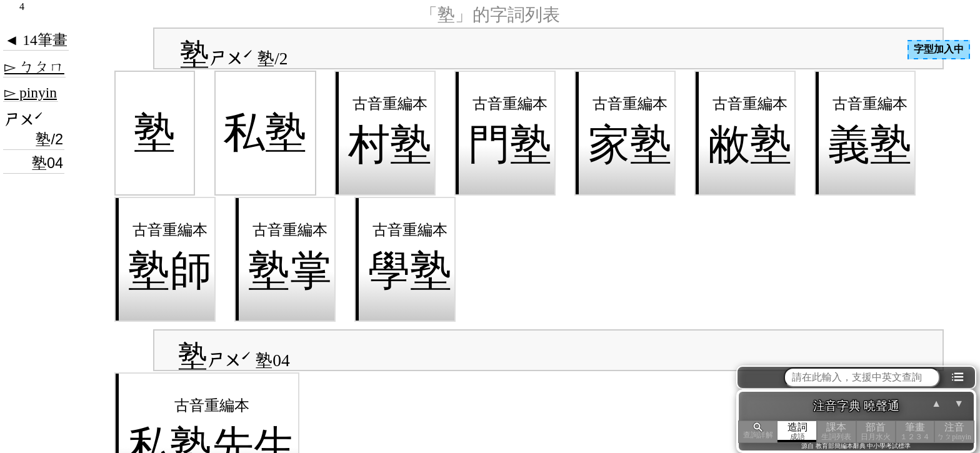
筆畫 (915, 431)
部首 (876, 431)
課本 (837, 431)
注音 (954, 431)
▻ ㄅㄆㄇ (34, 67)
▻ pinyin (31, 92)
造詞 (797, 431)
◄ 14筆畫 (36, 40)
